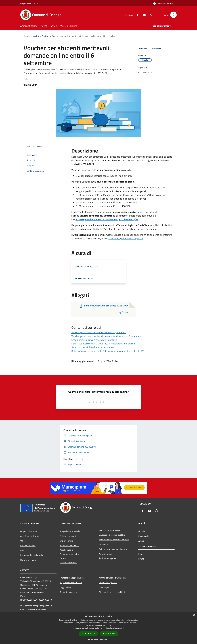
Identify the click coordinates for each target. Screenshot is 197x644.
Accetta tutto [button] (88, 634)
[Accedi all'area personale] (163, 4)
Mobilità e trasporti (68, 563)
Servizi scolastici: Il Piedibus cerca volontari (93, 347)
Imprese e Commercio (69, 546)
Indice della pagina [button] (34, 146)
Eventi (141, 559)
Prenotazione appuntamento (73, 578)
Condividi (145, 49)
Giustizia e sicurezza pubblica (112, 535)
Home (26, 36)
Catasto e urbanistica (69, 554)
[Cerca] (173, 15)
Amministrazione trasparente (112, 578)
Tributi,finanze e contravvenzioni (114, 540)
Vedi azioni (158, 49)
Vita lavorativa (66, 541)
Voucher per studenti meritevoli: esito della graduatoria (99, 332)
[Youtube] (143, 15)
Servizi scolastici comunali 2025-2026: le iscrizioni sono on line (103, 344)
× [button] (194, 615)
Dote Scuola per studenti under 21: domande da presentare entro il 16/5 (108, 351)
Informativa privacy (108, 582)
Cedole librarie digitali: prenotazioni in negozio (94, 340)
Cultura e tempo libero (70, 536)
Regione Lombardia (29, 3)
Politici (23, 550)
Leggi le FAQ (65, 587)
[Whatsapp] (150, 15)
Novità (36, 36)
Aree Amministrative (30, 536)
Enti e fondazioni (28, 546)
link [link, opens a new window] (124, 628)
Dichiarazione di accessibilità (112, 592)
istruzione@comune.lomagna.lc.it (126, 239)
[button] (98, 639)
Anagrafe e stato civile (70, 531)
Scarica (123, 312)
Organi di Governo (29, 531)
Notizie (45, 36)
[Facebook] (137, 15)
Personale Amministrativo (32, 555)
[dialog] (98, 628)
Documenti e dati (28, 560)
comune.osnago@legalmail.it (38, 606)
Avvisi (141, 541)
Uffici (23, 541)
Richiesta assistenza (69, 592)
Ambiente (103, 544)
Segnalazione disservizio (71, 582)
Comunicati (143, 536)
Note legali (104, 587)
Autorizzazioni (105, 554)
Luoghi (141, 554)
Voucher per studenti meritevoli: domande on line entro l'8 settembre (106, 336)
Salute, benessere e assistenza (113, 549)
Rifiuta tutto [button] (109, 633)
